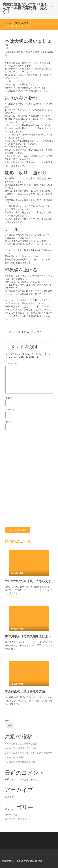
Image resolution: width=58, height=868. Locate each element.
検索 (7, 720)
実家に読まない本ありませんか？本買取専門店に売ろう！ (25, 8)
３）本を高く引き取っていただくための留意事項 (28, 753)
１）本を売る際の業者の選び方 (20, 762)
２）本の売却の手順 (14, 757)
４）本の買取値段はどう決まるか (21, 748)
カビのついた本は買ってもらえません (29, 581)
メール (10, 410)
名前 (9, 398)
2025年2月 (10, 797)
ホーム (8, 23)
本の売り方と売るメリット (18, 819)
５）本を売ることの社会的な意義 (21, 744)
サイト (9, 422)
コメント (11, 364)
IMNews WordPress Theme (28, 861)
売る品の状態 (22, 23)
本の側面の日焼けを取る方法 (25, 691)
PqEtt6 (12, 52)
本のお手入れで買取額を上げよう (28, 636)
